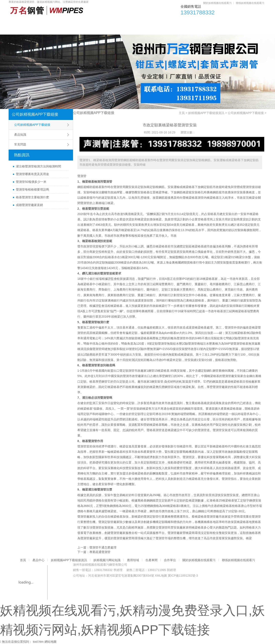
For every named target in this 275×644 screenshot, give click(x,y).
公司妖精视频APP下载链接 (35, 114)
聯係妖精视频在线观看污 (250, 3)
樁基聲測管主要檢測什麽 (32, 197)
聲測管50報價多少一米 (31, 182)
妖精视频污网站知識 (132, 22)
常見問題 (20, 144)
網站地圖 (50, 642)
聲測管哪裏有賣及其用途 (32, 174)
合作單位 (223, 22)
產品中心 (43, 22)
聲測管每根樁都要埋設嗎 (32, 189)
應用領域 (168, 22)
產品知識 (20, 135)
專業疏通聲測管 (100, 552)
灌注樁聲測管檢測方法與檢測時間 (38, 166)
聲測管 (82, 176)
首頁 (19, 22)
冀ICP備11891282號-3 (183, 576)
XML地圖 (161, 576)
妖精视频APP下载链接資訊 (84, 22)
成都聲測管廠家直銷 (29, 205)
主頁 (182, 113)
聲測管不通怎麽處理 (103, 547)
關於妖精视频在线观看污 (217, 3)
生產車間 (195, 22)
